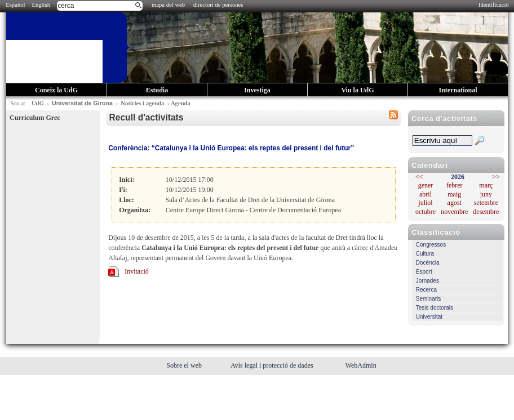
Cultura (425, 254)
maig (454, 194)
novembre (454, 212)
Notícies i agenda (142, 103)
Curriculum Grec (35, 118)
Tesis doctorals (435, 308)
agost (455, 203)
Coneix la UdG (56, 90)
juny (486, 194)
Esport (424, 272)
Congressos (431, 245)
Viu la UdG (357, 90)
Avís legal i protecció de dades (273, 365)
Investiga (257, 90)
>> (496, 177)
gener (426, 185)
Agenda (181, 103)
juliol (425, 203)
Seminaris (428, 299)
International (458, 90)
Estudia (157, 90)
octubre (426, 212)
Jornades (427, 281)
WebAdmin (361, 365)
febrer (455, 185)
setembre (486, 203)
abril (426, 194)
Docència (428, 263)
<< (419, 177)
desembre (486, 212)
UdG (38, 103)
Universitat (429, 317)
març (486, 185)
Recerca (426, 290)
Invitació (137, 271)
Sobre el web (185, 365)
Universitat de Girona (82, 103)
